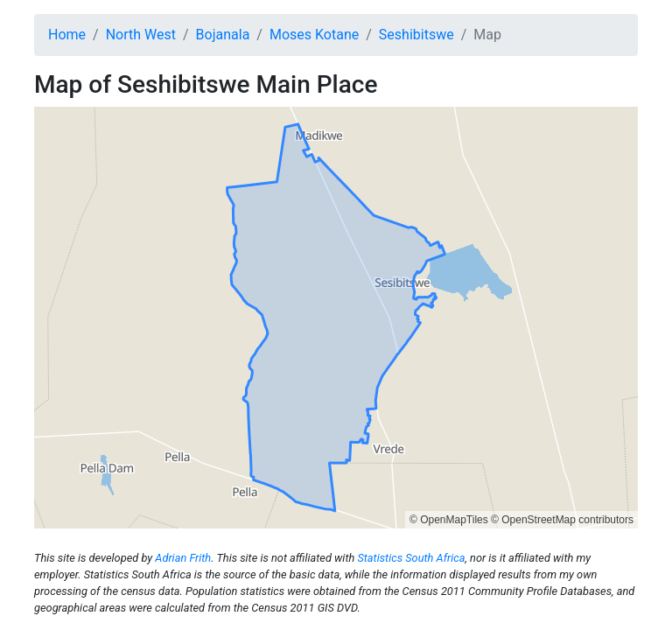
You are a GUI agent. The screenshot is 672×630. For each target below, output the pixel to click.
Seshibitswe (416, 35)
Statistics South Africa (411, 558)
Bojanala (223, 35)
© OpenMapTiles (449, 520)
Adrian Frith (183, 558)
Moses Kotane (314, 35)
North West (141, 35)
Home (67, 35)
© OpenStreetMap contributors (562, 520)
